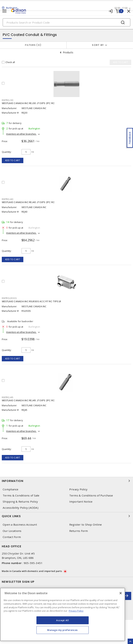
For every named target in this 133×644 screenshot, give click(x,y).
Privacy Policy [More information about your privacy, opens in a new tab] (76, 611)
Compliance (11, 489)
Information (66, 481)
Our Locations (12, 531)
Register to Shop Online (86, 525)
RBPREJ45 (8, 397)
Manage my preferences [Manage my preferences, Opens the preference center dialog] (62, 630)
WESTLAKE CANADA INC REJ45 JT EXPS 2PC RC (28, 400)
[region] (63, 614)
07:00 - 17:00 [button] (121, 8)
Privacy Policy (78, 489)
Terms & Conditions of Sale (21, 495)
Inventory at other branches (21, 134)
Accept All (63, 620)
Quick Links (66, 516)
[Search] (66, 22)
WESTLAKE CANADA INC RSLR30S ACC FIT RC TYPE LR (31, 301)
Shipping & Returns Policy (20, 502)
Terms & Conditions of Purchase (91, 495)
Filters (33, 45)
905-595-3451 (33, 563)
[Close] (121, 593)
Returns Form (79, 531)
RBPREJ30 (8, 100)
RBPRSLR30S (9, 298)
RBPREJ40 (8, 199)
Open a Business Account (20, 525)
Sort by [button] (98, 45)
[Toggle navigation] (4, 11)
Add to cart (13, 160)
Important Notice (81, 502)
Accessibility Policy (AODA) (21, 508)
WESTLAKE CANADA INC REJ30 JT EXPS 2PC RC (28, 103)
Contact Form (12, 537)
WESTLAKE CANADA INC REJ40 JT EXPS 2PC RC (28, 202)
